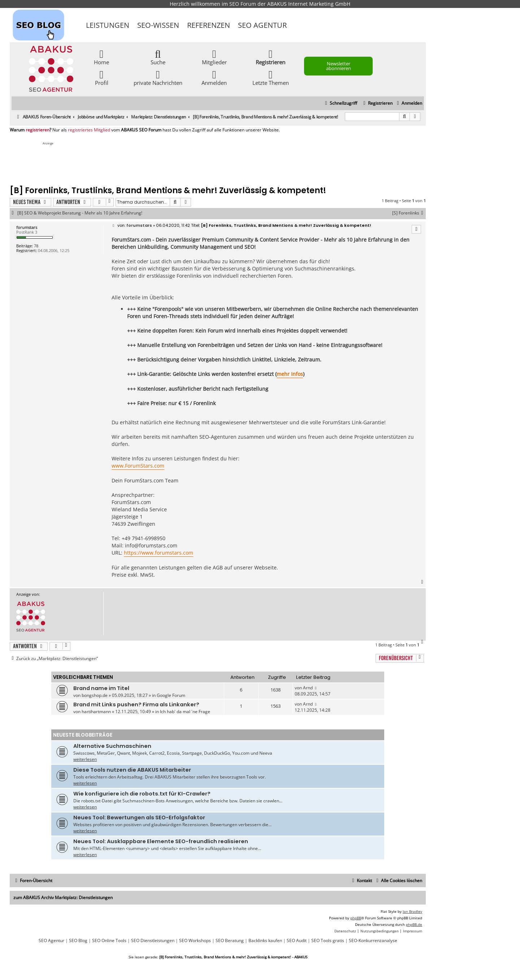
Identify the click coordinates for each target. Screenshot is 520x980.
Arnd (308, 688)
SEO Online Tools (109, 941)
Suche (158, 57)
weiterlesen (85, 759)
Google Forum (171, 695)
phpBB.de (414, 924)
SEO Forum (243, 4)
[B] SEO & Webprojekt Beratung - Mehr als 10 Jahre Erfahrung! (80, 213)
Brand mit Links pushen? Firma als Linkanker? (136, 704)
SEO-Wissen (158, 25)
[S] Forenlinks (409, 213)
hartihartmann (96, 712)
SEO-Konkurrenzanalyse (373, 941)
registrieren (38, 130)
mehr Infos (290, 374)
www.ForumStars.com (138, 466)
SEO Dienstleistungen (153, 941)
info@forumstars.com (151, 545)
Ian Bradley (412, 911)
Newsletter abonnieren (339, 66)
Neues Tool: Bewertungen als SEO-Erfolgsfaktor (139, 818)
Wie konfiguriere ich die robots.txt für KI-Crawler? (142, 794)
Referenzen (209, 25)
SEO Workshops (195, 941)
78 (36, 246)
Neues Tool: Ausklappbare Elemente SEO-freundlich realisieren (161, 841)
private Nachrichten (158, 77)
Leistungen (108, 25)
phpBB (356, 918)
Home (101, 57)
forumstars (27, 227)
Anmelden (214, 77)
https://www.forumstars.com (159, 553)
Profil (102, 77)
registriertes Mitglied (89, 130)
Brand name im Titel (101, 688)
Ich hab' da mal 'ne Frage (185, 712)
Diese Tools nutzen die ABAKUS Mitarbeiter (132, 770)
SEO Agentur (262, 25)
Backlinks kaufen (265, 941)
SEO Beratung (230, 941)
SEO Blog (78, 941)
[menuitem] (409, 103)
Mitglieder (214, 57)
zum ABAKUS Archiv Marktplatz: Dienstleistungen (63, 897)
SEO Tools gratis (328, 941)
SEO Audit (297, 941)
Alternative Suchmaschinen (112, 746)
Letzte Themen (271, 77)
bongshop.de (95, 695)
